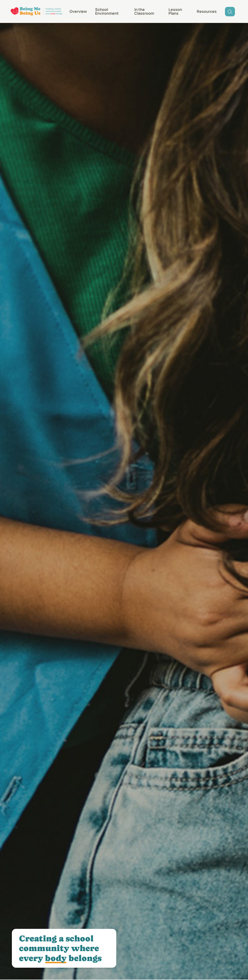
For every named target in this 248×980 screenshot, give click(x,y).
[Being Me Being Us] (37, 11)
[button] (147, 11)
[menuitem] (78, 11)
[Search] (230, 11)
